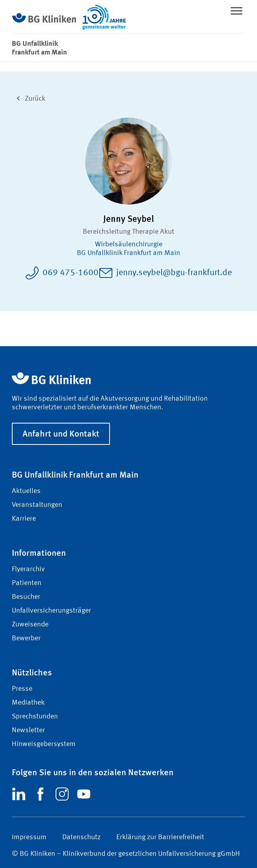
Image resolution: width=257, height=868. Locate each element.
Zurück (29, 98)
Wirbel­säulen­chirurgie (129, 244)
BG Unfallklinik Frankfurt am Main (128, 253)
